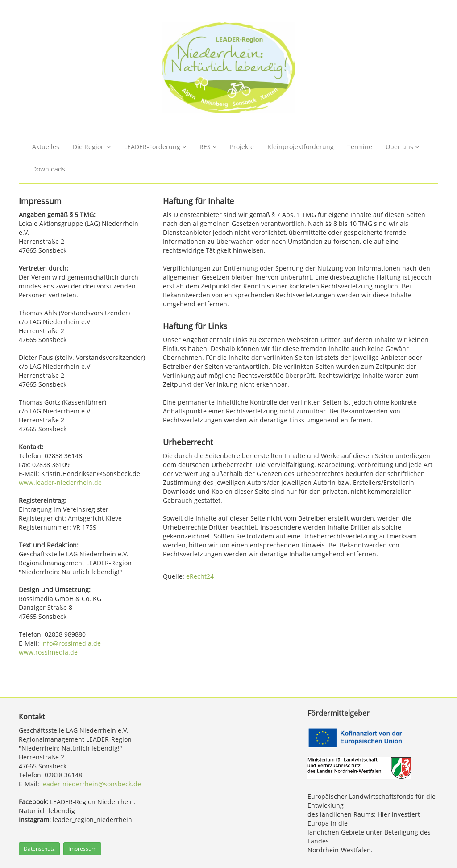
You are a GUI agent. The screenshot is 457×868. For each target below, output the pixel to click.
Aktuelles (46, 147)
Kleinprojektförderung (301, 147)
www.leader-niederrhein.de (60, 482)
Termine (360, 147)
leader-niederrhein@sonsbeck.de (91, 784)
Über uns (402, 147)
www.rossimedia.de (48, 652)
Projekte (242, 147)
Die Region (92, 147)
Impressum (82, 849)
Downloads (49, 169)
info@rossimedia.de (71, 643)
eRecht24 (200, 576)
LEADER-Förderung (155, 147)
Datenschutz (39, 849)
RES (208, 147)
